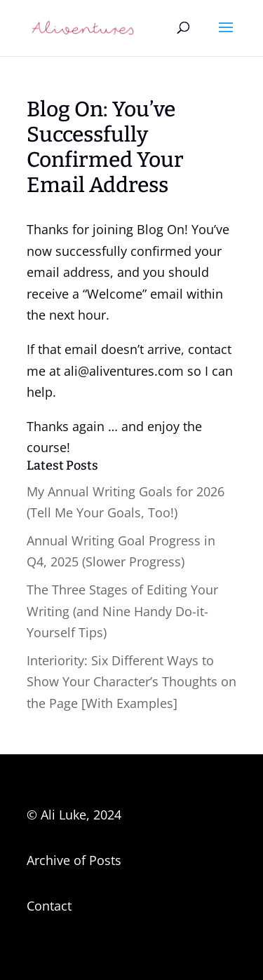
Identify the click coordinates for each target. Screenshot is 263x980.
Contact (49, 906)
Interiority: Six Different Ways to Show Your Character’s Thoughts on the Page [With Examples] (131, 682)
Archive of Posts (74, 860)
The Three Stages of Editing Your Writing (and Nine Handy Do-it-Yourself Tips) (122, 611)
